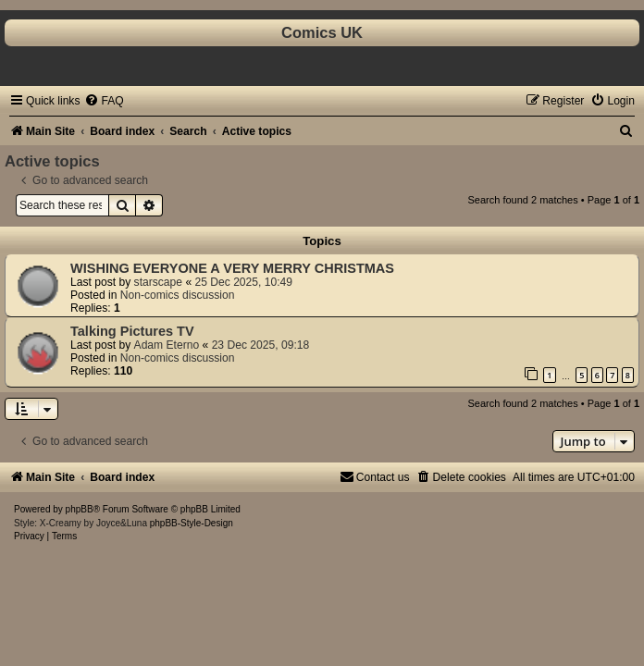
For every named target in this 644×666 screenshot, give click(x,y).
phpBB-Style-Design (192, 523)
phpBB (80, 509)
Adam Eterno (167, 345)
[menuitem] (104, 101)
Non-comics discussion (178, 295)
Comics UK (322, 32)
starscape (158, 282)
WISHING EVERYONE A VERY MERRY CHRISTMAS (232, 268)
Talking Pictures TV (132, 331)
